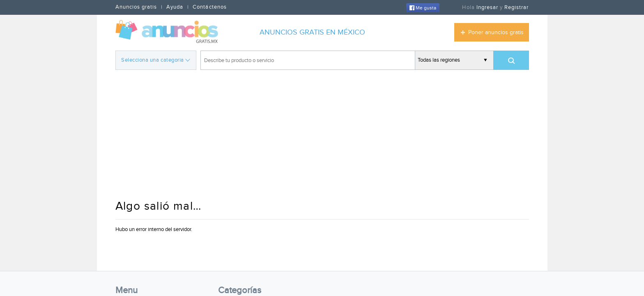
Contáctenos (209, 7)
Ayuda (175, 7)
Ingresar (487, 7)
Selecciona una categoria (155, 59)
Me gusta (423, 8)
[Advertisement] (322, 136)
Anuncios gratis (136, 7)
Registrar (516, 7)
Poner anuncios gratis (496, 32)
